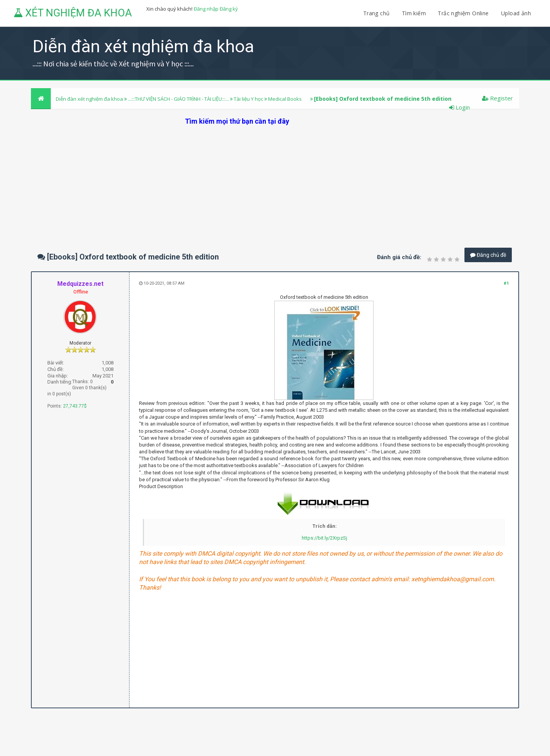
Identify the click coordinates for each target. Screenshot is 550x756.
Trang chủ (377, 13)
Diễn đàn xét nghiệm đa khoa (90, 99)
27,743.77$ (75, 406)
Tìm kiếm (414, 13)
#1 (506, 283)
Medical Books (285, 99)
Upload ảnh (516, 13)
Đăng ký (229, 9)
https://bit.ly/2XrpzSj (324, 538)
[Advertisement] (275, 179)
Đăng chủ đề (488, 255)
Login (459, 107)
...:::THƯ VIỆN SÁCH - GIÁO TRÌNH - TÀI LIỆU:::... (178, 99)
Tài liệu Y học (248, 99)
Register (497, 98)
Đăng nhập (206, 9)
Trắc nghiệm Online (464, 13)
